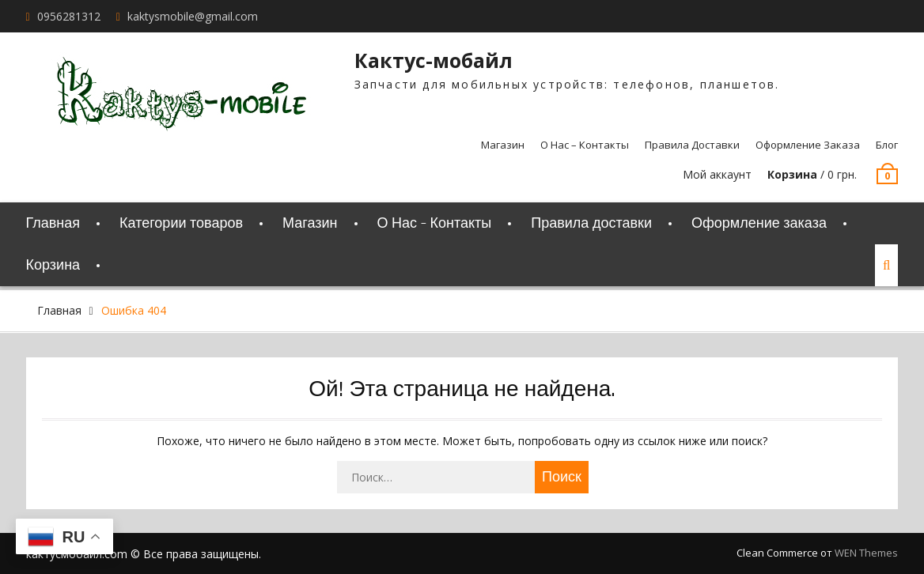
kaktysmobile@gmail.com (193, 16)
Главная (53, 223)
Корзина (53, 265)
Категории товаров (181, 223)
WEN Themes (866, 553)
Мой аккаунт (717, 174)
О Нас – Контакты (585, 145)
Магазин (503, 145)
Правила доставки (692, 145)
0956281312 (69, 16)
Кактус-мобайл (434, 60)
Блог (887, 145)
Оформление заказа (808, 145)
